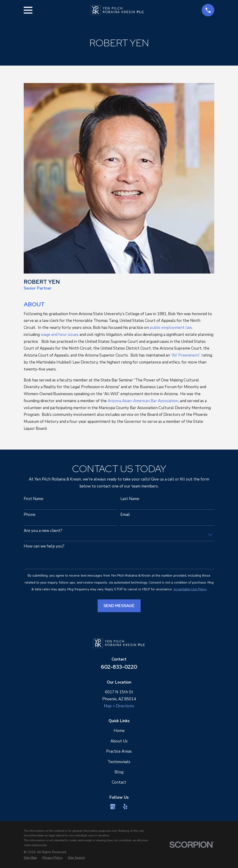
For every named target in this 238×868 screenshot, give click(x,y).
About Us (119, 741)
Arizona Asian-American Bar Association (143, 401)
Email (125, 515)
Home (119, 731)
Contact (119, 782)
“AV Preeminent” (186, 355)
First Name (33, 499)
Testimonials (119, 762)
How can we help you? (44, 546)
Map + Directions (119, 706)
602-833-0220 (119, 667)
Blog (119, 772)
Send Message (119, 606)
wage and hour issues (60, 335)
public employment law (171, 328)
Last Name (130, 499)
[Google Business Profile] (113, 807)
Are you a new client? (43, 531)
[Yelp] (125, 807)
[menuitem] (30, 858)
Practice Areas (119, 751)
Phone (30, 515)
